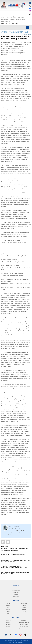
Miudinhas (21, 17)
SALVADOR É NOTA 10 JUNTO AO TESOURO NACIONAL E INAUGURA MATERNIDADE (16, 561)
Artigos (12, 19)
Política (8, 603)
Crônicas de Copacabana (24, 629)
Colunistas (5, 19)
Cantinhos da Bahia (24, 623)
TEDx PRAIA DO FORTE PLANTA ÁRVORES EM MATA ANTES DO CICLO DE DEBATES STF (15, 550)
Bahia (8, 607)
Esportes (8, 629)
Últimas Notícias (11, 17)
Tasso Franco (14, 527)
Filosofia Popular (24, 627)
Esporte (24, 610)
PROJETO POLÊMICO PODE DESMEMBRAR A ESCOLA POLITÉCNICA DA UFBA (15, 573)
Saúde (8, 614)
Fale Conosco (6, 21)
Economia (8, 612)
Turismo (24, 605)
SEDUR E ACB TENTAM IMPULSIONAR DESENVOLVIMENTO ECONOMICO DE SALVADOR (14, 567)
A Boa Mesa (8, 625)
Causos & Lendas (24, 625)
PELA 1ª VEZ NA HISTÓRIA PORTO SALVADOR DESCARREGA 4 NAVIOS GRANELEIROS (13, 555)
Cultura (24, 612)
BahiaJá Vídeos (20, 19)
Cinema (8, 631)
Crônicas (8, 627)
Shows (24, 607)
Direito (8, 610)
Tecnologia (24, 603)
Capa (3, 17)
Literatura (24, 621)
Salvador (8, 605)
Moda (24, 631)
